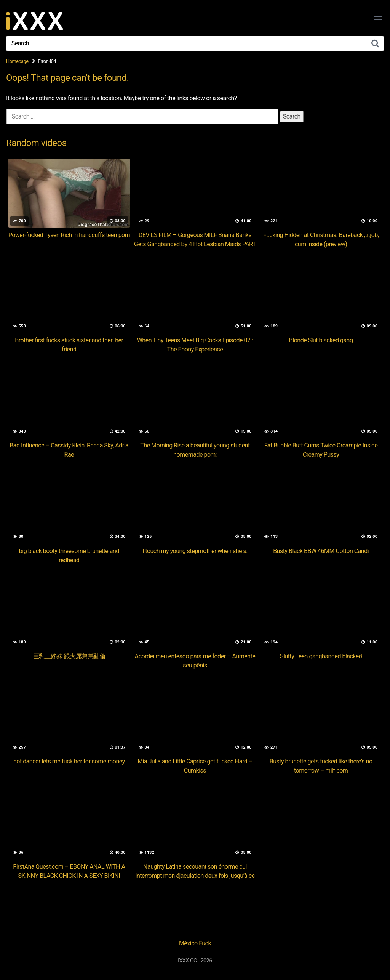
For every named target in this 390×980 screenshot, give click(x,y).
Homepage (17, 61)
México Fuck (195, 943)
